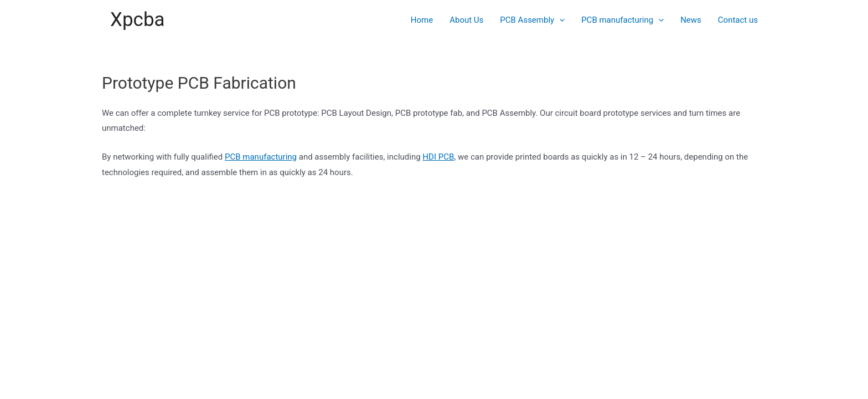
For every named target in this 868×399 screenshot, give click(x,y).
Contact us (738, 20)
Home (422, 20)
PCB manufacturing (622, 20)
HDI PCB (438, 157)
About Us (466, 20)
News (691, 20)
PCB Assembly (532, 20)
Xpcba (138, 20)
